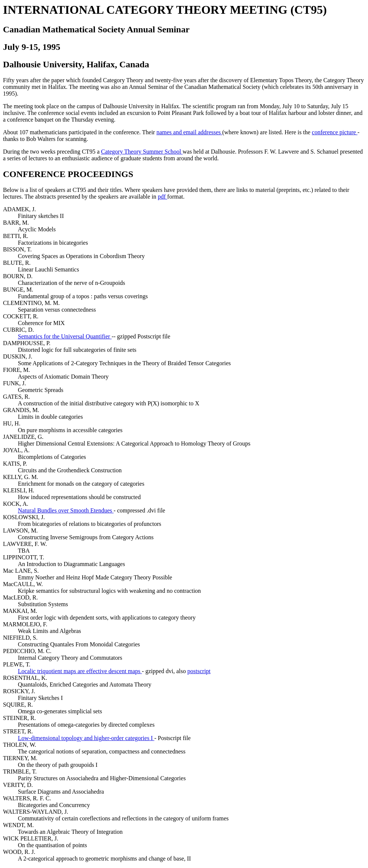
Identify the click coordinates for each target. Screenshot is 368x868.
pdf (162, 197)
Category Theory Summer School (142, 152)
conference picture (335, 132)
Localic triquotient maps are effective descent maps (80, 671)
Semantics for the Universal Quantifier (65, 336)
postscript (199, 671)
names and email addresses (189, 132)
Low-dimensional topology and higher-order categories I (86, 738)
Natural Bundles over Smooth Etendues (66, 510)
